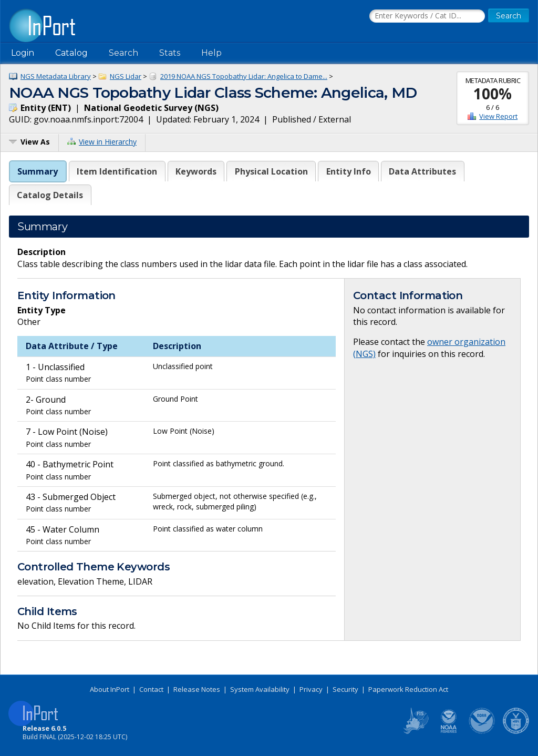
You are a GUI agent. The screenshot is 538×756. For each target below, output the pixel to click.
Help (211, 53)
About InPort (110, 689)
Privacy (311, 689)
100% (493, 94)
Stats (170, 53)
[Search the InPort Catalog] (427, 16)
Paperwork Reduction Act (408, 689)
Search (123, 53)
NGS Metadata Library (56, 76)
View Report (498, 116)
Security (345, 689)
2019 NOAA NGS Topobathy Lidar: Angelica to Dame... (244, 76)
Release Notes (197, 689)
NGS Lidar (126, 76)
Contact (151, 689)
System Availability (260, 689)
